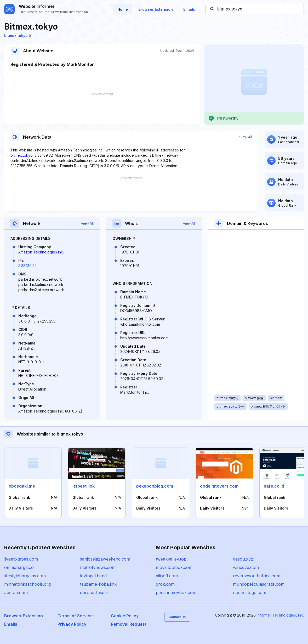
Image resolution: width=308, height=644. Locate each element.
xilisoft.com (167, 576)
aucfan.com (16, 592)
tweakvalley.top (171, 559)
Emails (189, 9)
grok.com (165, 584)
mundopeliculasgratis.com (259, 584)
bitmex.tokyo (18, 35)
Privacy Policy (72, 624)
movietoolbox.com (174, 567)
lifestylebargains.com (25, 576)
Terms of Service (75, 616)
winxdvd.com (246, 567)
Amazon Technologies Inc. (41, 252)
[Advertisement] (102, 109)
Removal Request (129, 624)
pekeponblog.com (155, 486)
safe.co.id (274, 486)
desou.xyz (243, 559)
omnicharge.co (19, 567)
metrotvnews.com (98, 567)
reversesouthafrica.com (257, 576)
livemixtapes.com (21, 559)
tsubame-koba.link (98, 584)
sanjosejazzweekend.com (105, 559)
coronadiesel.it (94, 592)
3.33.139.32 (27, 266)
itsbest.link (84, 486)
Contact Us (177, 617)
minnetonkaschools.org (27, 584)
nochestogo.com (250, 592)
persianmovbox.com (176, 592)
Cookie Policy (125, 616)
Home (123, 9)
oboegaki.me (22, 486)
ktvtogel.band (93, 576)
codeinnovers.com (219, 486)
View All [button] (246, 137)
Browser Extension (156, 9)
